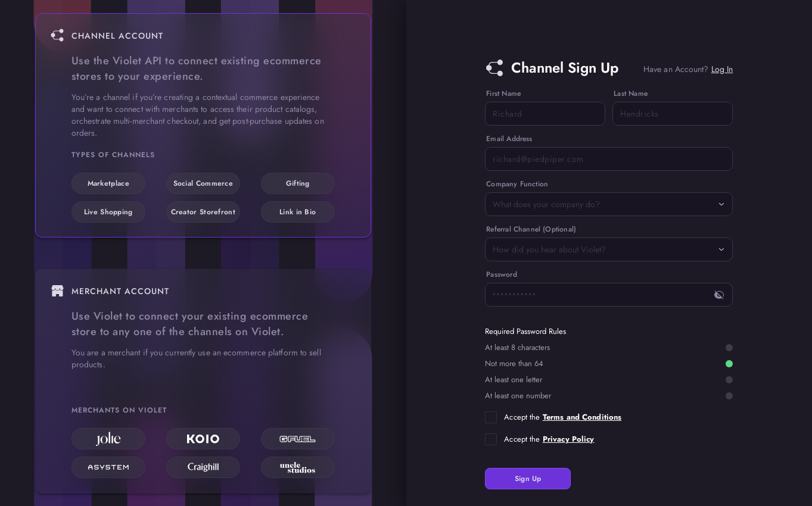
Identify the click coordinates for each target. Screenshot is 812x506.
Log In (722, 69)
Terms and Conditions (582, 417)
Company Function (517, 184)
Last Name (631, 93)
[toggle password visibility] (719, 295)
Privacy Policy (569, 439)
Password (501, 274)
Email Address (509, 139)
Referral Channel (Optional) (531, 229)
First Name (503, 93)
